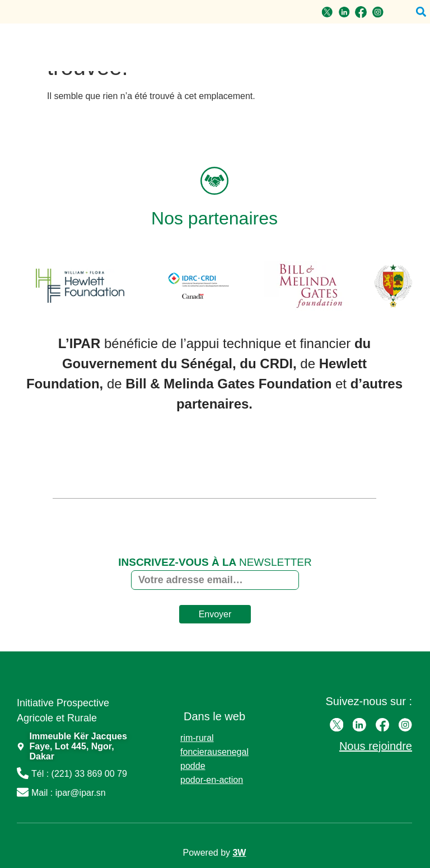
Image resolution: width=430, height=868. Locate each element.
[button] (421, 12)
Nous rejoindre (376, 745)
